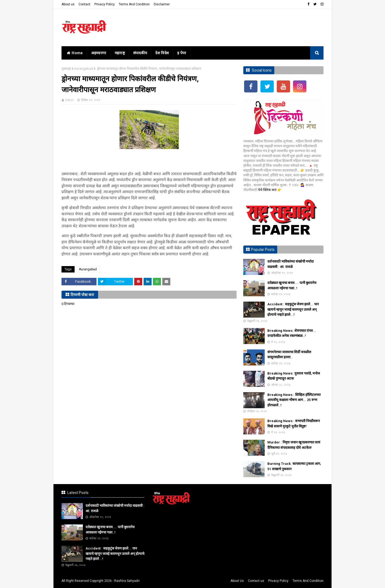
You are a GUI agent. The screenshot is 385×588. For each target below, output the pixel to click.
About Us (237, 581)
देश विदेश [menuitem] (162, 53)
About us (68, 4)
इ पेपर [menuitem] (182, 53)
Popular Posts (263, 250)
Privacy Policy (105, 4)
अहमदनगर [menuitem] (99, 53)
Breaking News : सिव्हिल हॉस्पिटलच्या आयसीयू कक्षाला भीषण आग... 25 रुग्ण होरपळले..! (294, 400)
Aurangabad (84, 69)
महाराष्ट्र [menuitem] (120, 53)
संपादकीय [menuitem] (140, 53)
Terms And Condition (134, 4)
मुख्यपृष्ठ (66, 69)
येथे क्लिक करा (268, 190)
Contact (84, 4)
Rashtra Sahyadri (127, 581)
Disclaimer (162, 4)
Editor (70, 100)
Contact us (256, 581)
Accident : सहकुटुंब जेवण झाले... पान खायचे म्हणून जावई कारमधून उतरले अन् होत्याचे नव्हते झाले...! (293, 309)
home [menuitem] (74, 53)
